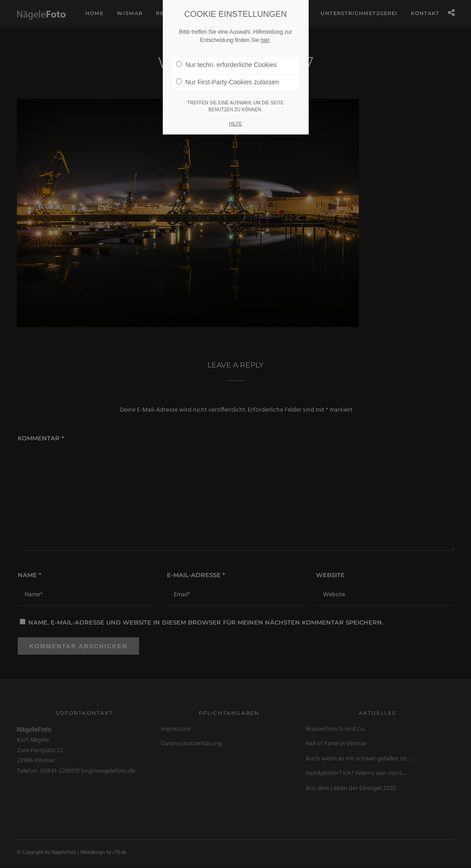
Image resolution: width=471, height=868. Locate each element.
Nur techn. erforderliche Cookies (227, 48)
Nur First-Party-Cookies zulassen (228, 66)
